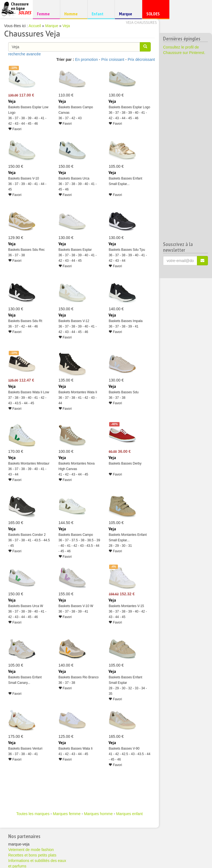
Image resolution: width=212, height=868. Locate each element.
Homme (73, 14)
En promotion (86, 59)
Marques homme (98, 814)
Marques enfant (129, 814)
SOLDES (155, 15)
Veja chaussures (141, 22)
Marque (128, 15)
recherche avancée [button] (24, 54)
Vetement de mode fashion (31, 850)
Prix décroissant (141, 59)
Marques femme (67, 814)
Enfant (100, 14)
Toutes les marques (33, 814)
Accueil (35, 26)
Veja (66, 26)
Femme (46, 14)
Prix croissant (113, 59)
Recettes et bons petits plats (32, 855)
